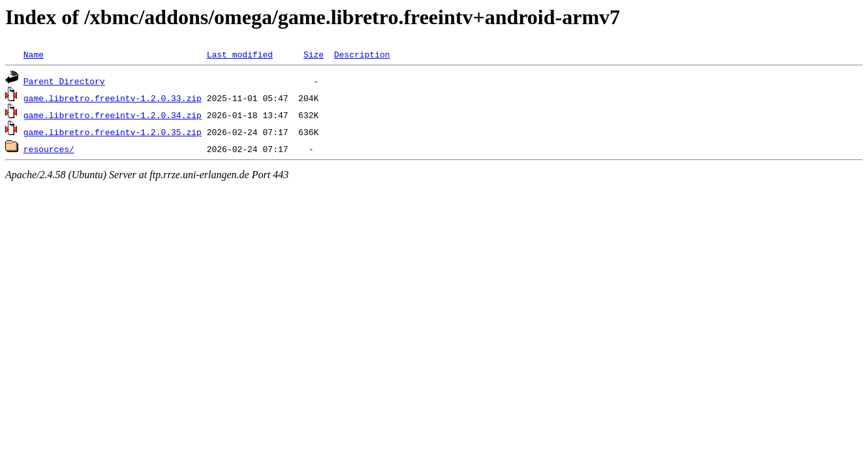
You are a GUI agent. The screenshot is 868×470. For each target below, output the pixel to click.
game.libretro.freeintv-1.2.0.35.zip (113, 132)
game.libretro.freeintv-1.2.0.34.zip (113, 115)
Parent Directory (64, 81)
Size (314, 54)
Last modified (240, 54)
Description (362, 54)
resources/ (49, 149)
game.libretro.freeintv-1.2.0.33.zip (113, 98)
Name (34, 54)
